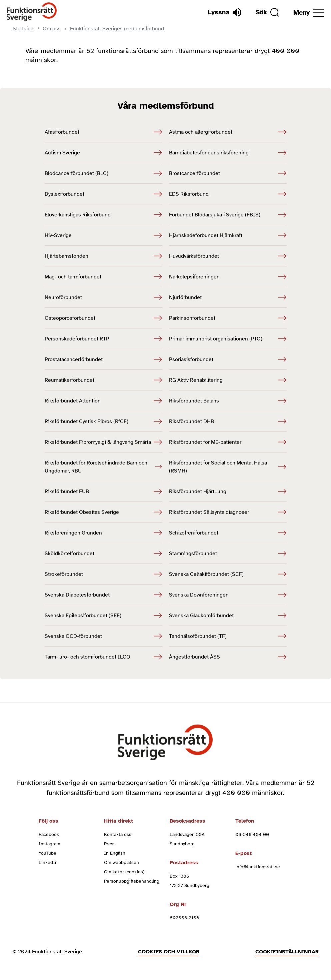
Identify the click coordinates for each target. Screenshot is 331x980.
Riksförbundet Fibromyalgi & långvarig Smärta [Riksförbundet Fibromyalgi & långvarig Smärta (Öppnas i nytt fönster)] (103, 442)
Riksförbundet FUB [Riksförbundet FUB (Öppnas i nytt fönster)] (103, 492)
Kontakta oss (118, 834)
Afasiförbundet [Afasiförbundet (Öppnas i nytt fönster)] (103, 132)
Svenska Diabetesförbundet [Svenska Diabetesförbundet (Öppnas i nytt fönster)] (103, 595)
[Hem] (32, 12)
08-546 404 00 (252, 834)
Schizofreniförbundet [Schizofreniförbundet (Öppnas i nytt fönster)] (228, 533)
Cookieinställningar (287, 952)
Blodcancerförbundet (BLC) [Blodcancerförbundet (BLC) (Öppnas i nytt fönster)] (103, 173)
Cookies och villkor (169, 952)
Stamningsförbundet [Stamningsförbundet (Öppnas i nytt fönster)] (228, 554)
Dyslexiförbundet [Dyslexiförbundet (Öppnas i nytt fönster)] (103, 194)
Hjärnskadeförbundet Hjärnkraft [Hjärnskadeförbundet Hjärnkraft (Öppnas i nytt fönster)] (228, 235)
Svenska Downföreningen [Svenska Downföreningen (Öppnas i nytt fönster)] (228, 595)
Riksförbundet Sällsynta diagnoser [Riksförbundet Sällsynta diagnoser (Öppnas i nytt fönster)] (228, 512)
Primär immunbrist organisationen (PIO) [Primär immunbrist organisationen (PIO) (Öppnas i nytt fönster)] (228, 339)
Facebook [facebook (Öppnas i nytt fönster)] (49, 834)
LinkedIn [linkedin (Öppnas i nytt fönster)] (48, 862)
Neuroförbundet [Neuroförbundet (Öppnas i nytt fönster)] (103, 297)
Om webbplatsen (121, 862)
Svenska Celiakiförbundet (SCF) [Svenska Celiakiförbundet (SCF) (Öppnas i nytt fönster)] (228, 574)
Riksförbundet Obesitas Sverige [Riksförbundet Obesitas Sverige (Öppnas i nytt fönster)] (103, 512)
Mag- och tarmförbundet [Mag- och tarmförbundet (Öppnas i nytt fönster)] (103, 277)
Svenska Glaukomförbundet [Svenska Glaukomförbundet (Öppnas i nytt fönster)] (228, 616)
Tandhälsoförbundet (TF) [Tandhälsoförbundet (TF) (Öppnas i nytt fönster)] (228, 636)
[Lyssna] (225, 12)
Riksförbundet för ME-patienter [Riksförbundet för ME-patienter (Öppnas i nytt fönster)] (228, 442)
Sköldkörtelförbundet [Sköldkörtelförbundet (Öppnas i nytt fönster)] (103, 554)
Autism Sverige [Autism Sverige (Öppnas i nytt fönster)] (103, 153)
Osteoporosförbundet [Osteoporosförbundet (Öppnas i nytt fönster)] (103, 318)
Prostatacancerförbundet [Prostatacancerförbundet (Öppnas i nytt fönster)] (103, 359)
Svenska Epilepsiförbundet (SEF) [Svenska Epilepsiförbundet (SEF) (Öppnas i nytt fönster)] (103, 616)
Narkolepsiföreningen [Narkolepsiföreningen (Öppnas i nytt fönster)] (228, 277)
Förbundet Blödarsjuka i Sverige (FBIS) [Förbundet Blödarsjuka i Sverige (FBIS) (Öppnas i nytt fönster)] (228, 215)
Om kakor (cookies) (124, 872)
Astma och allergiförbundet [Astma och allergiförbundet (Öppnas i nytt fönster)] (228, 132)
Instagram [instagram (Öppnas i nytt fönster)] (49, 844)
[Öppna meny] (309, 13)
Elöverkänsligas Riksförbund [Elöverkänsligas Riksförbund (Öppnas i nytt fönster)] (103, 215)
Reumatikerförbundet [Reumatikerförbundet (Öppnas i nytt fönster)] (103, 380)
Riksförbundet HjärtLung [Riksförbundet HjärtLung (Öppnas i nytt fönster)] (228, 492)
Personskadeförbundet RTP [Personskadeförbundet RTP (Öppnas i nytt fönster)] (103, 339)
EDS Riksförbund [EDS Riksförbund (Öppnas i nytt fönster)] (228, 194)
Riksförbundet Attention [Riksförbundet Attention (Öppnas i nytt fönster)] (103, 401)
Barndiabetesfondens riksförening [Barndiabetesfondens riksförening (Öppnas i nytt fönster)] (228, 153)
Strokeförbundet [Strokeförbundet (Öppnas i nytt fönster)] (103, 574)
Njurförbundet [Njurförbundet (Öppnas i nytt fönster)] (228, 297)
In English (115, 853)
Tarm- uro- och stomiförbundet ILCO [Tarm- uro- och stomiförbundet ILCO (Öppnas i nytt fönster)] (103, 657)
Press (110, 844)
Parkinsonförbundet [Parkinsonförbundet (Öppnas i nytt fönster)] (228, 318)
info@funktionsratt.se (258, 867)
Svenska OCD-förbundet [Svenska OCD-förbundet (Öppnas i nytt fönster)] (103, 636)
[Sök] (267, 12)
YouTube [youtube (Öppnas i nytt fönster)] (47, 853)
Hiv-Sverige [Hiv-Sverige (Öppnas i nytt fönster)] (103, 235)
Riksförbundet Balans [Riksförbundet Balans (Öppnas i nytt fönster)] (228, 401)
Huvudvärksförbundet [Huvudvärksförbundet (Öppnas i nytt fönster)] (228, 256)
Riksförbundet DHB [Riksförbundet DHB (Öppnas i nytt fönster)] (228, 421)
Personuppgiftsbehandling (132, 881)
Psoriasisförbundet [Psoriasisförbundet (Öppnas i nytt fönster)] (228, 359)
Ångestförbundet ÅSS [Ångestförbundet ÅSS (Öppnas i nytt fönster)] (228, 657)
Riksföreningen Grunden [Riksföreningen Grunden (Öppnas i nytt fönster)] (103, 533)
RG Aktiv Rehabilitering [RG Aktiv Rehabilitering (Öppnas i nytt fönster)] (228, 380)
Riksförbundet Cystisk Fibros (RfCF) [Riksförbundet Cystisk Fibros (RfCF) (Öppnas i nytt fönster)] (103, 421)
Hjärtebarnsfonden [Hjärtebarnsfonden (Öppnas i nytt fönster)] (103, 256)
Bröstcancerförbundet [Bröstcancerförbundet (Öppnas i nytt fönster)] (228, 173)
